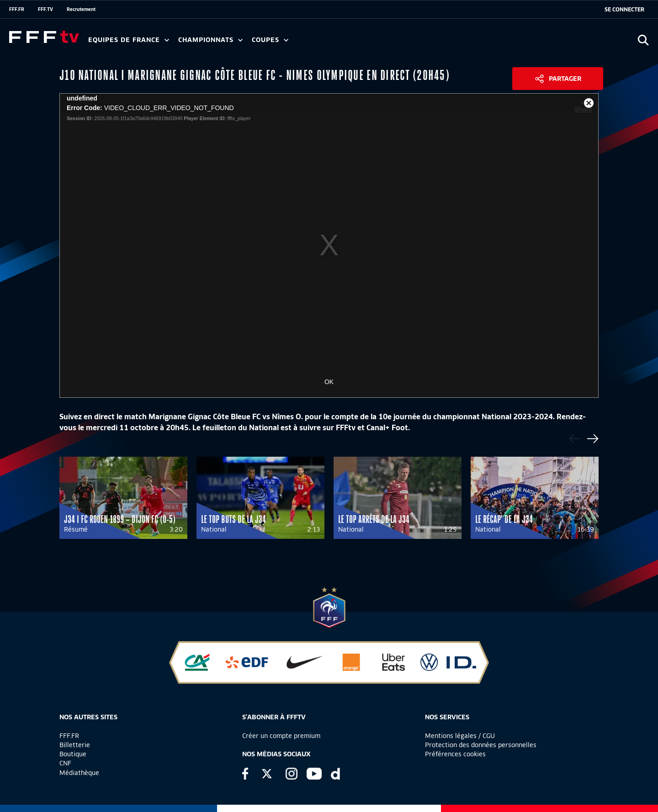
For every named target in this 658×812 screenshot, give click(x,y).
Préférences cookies (455, 754)
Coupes (270, 40)
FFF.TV (45, 9)
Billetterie (75, 745)
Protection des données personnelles (481, 745)
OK (329, 382)
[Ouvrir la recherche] (643, 40)
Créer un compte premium (281, 736)
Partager (565, 79)
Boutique (73, 754)
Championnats (210, 40)
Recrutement (81, 9)
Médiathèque (79, 773)
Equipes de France (129, 40)
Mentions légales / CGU (460, 736)
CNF (65, 763)
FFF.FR (17, 9)
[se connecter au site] (624, 10)
